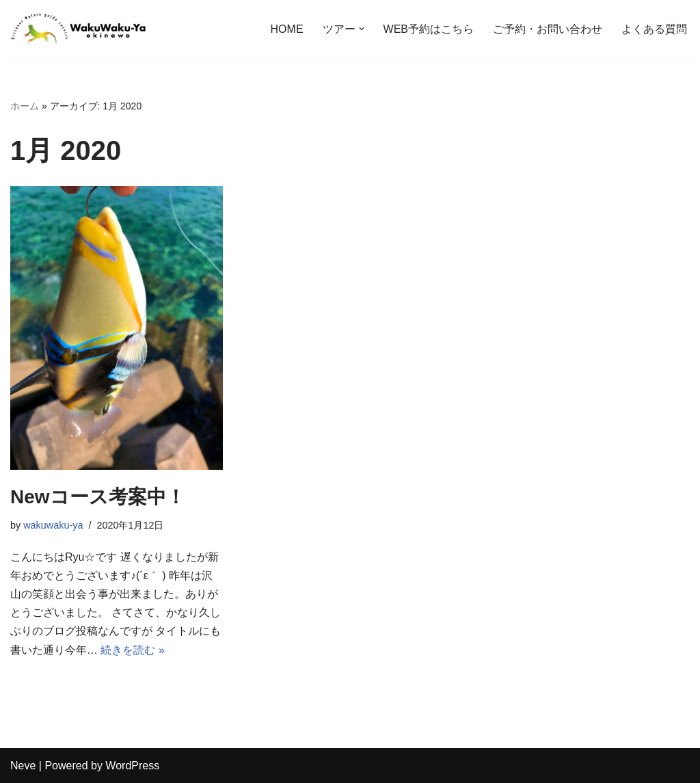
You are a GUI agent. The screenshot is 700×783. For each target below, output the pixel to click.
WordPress (132, 766)
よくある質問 (654, 29)
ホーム (25, 106)
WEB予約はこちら (429, 29)
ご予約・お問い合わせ (548, 29)
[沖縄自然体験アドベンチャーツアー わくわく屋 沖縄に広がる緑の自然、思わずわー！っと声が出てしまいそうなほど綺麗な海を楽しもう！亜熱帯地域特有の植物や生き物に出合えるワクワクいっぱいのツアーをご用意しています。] (79, 29)
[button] (362, 29)
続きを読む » (132, 650)
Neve (23, 766)
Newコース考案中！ (98, 497)
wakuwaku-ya (53, 525)
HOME (287, 29)
